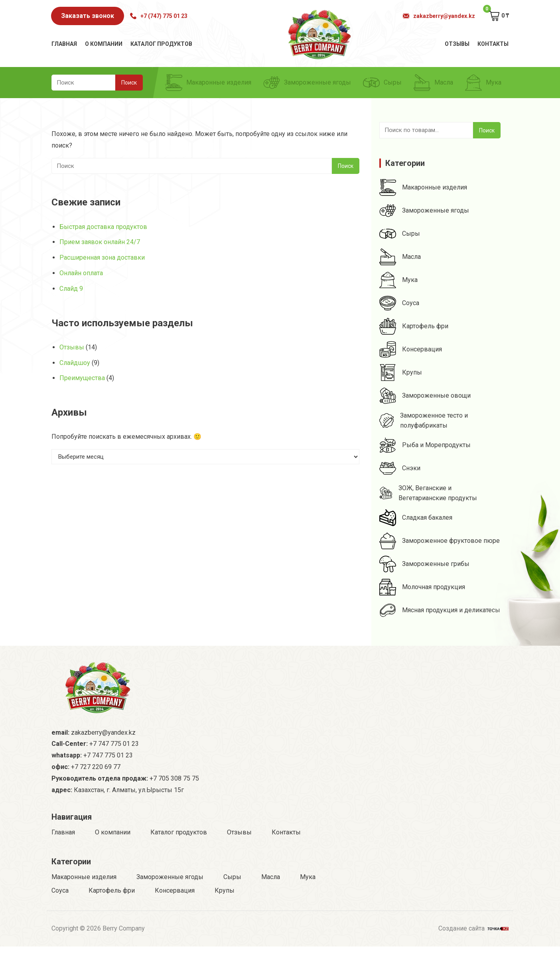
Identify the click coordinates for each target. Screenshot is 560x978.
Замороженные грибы (424, 564)
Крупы (401, 373)
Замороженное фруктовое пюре (440, 541)
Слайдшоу (75, 363)
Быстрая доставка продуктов (103, 227)
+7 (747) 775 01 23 (159, 16)
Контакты (493, 44)
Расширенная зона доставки (102, 257)
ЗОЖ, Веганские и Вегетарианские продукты (428, 493)
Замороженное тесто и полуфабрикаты (423, 420)
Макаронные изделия (208, 83)
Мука (483, 83)
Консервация (411, 349)
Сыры (382, 83)
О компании (104, 44)
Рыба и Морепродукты (425, 445)
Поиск (487, 130)
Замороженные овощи (425, 396)
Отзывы (457, 44)
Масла (433, 83)
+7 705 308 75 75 (174, 778)
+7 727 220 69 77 (96, 767)
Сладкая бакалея (416, 518)
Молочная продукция (422, 587)
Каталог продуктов (161, 44)
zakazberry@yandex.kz (439, 16)
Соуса (399, 303)
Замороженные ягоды (307, 83)
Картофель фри (414, 326)
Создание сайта (473, 928)
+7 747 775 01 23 (114, 744)
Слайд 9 (71, 289)
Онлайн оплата (81, 273)
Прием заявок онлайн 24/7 (100, 242)
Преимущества (82, 378)
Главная (64, 44)
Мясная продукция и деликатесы (440, 610)
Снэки (400, 468)
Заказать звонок (88, 16)
